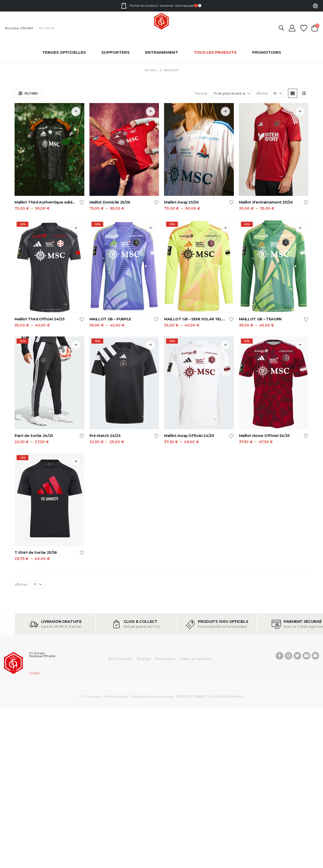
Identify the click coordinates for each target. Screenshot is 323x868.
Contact (35, 673)
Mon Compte (120, 659)
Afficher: (262, 93)
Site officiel (47, 28)
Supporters (116, 52)
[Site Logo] (161, 21)
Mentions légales (116, 696)
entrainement (162, 52)
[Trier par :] (232, 93)
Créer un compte (195, 659)
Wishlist (144, 659)
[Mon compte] (292, 28)
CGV (83, 696)
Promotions (267, 52)
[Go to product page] (49, 149)
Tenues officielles (64, 52)
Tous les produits (215, 52)
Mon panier (165, 659)
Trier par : (202, 93)
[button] (281, 28)
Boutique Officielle (19, 28)
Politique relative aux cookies (152, 696)
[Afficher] (278, 93)
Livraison (95, 696)
